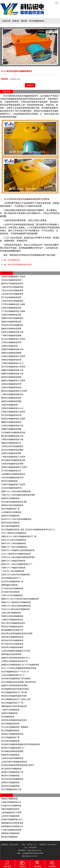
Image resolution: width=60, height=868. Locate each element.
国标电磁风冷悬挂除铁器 (11, 654)
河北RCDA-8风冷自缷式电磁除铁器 (16, 609)
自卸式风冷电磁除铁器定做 (12, 637)
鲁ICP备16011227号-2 (30, 856)
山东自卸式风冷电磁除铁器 (12, 294)
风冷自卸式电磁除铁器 (10, 741)
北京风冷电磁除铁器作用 (11, 488)
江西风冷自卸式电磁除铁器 (12, 446)
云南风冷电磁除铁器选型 (11, 308)
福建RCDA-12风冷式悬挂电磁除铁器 (16, 491)
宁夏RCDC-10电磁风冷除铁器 (13, 568)
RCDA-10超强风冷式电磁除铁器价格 (16, 554)
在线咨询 (30, 85)
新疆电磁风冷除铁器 (9, 585)
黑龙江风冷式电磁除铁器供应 (13, 623)
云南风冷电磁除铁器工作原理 (13, 356)
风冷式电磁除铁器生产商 (11, 789)
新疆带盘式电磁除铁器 (10, 833)
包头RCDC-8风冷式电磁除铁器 (14, 540)
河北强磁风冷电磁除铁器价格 (13, 432)
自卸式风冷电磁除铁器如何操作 (20, 265)
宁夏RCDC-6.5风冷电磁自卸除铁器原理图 (18, 495)
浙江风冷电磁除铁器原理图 (12, 450)
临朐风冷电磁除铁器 (9, 713)
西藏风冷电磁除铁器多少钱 (12, 370)
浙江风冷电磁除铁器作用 (11, 415)
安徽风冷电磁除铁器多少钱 (12, 349)
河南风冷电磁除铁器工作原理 (13, 277)
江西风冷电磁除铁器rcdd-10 (12, 363)
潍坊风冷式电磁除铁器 (10, 776)
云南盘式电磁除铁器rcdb (11, 802)
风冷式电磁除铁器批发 (10, 730)
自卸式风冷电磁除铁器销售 (12, 647)
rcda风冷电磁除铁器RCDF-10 (13, 675)
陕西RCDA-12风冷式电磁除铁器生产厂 (17, 564)
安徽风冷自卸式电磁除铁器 (12, 318)
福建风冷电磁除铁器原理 (11, 329)
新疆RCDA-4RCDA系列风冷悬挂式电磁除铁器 (20, 599)
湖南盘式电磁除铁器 (9, 799)
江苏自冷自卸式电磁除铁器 (12, 290)
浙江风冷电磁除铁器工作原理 (13, 339)
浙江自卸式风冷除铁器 (10, 592)
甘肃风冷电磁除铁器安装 (11, 387)
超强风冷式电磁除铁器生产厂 (13, 748)
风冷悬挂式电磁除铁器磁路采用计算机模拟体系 (20, 744)
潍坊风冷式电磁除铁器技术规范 (14, 696)
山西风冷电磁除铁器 (9, 346)
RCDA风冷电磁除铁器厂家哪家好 (15, 727)
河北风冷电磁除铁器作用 (11, 280)
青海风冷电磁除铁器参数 (11, 377)
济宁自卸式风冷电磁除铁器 (12, 644)
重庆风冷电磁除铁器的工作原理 (14, 391)
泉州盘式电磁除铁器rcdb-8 (12, 819)
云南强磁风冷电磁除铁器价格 (13, 474)
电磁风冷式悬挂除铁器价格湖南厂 (15, 685)
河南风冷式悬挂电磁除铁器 (12, 616)
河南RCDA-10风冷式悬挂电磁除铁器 (16, 606)
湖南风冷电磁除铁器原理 (11, 322)
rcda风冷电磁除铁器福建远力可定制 (16, 651)
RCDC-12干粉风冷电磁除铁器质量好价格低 (19, 668)
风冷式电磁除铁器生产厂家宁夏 (14, 692)
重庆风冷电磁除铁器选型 (11, 398)
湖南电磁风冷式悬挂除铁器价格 (14, 706)
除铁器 (16, 21)
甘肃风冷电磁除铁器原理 (11, 453)
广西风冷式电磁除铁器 (10, 710)
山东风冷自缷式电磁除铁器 (12, 758)
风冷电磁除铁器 (37, 21)
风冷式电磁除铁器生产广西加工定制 (16, 699)
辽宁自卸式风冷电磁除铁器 (12, 588)
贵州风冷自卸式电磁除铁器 (12, 325)
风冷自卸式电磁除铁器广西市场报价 (16, 679)
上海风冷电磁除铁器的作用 (12, 394)
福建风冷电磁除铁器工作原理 (13, 381)
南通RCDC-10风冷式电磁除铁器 (14, 547)
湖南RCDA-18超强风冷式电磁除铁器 (16, 602)
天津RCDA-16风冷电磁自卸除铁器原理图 (18, 557)
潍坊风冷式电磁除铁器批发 (12, 627)
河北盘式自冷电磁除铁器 (11, 806)
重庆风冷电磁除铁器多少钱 (12, 436)
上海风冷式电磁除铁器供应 (12, 620)
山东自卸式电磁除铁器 (10, 816)
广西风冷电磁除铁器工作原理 (13, 457)
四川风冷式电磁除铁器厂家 (12, 581)
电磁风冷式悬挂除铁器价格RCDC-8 (15, 658)
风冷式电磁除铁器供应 (10, 724)
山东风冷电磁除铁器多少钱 (12, 426)
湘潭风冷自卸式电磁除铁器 (12, 505)
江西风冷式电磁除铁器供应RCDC (15, 661)
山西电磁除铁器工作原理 (11, 813)
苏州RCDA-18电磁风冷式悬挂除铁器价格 (18, 550)
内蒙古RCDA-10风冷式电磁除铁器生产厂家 (19, 536)
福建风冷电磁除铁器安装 (11, 422)
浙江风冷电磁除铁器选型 (11, 297)
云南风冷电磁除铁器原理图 (12, 464)
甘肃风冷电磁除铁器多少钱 (12, 332)
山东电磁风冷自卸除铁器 (11, 512)
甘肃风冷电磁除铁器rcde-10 (12, 408)
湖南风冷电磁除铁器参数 (11, 353)
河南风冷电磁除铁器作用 (11, 360)
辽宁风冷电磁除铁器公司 (11, 471)
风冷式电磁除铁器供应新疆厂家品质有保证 (19, 682)
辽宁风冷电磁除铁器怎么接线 (13, 304)
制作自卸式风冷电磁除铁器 (12, 640)
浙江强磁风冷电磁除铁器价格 (13, 460)
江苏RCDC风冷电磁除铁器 (12, 595)
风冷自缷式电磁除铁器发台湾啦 (14, 502)
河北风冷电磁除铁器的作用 (12, 478)
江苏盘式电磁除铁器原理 (11, 830)
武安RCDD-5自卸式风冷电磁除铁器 (16, 575)
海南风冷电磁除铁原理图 (11, 401)
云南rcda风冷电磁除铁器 (11, 613)
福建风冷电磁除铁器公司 (11, 443)
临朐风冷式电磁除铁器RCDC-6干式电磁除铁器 (20, 665)
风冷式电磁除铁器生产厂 (11, 578)
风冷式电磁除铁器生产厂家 (12, 703)
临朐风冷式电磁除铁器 (10, 498)
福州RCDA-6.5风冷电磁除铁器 (13, 543)
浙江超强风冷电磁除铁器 (11, 769)
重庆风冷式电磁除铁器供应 (12, 284)
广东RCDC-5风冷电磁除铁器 (13, 571)
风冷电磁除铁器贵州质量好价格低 (15, 689)
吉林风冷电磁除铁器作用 (11, 384)
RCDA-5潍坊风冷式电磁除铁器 (14, 533)
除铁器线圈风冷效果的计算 (12, 630)
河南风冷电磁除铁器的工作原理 (14, 467)
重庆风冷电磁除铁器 (9, 481)
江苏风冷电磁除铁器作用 (11, 342)
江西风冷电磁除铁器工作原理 (13, 412)
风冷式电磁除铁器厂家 (10, 509)
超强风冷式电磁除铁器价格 (12, 734)
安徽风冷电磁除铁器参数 (11, 429)
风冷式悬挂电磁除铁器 (10, 526)
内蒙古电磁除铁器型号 (10, 809)
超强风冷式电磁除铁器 (10, 782)
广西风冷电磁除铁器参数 (11, 335)
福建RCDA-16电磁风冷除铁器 (13, 561)
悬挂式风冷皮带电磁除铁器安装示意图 (17, 633)
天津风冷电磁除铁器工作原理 (13, 484)
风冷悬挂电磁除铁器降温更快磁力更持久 (18, 765)
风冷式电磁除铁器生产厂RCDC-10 (15, 672)
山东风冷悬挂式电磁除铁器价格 (14, 762)
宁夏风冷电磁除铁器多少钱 (12, 439)
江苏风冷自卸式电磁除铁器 (12, 301)
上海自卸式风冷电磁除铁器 (12, 287)
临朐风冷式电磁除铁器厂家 (12, 772)
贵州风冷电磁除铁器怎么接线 (13, 419)
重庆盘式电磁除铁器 (9, 837)
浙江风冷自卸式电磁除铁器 (12, 779)
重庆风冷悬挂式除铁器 (10, 523)
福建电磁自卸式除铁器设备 (12, 823)
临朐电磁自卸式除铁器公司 (12, 826)
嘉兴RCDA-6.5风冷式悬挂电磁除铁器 (16, 519)
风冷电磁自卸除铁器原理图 (12, 751)
